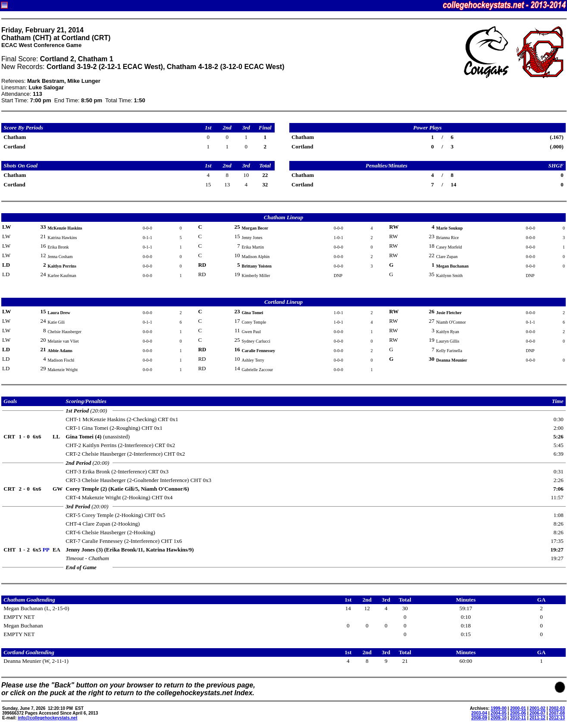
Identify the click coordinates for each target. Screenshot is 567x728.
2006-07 (537, 713)
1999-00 (499, 708)
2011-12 (537, 718)
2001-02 (537, 708)
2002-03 (557, 708)
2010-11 (518, 718)
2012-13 (557, 718)
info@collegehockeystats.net (47, 718)
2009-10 (499, 718)
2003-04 (479, 713)
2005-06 (518, 713)
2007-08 (557, 713)
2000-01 (518, 708)
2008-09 (479, 718)
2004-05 (499, 713)
